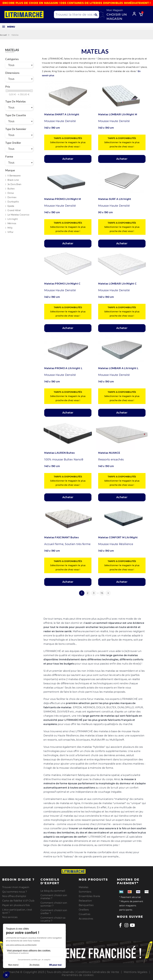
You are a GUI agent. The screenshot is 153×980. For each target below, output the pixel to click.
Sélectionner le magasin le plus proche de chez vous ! (68, 142)
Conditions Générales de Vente (98, 972)
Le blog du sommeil (53, 891)
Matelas (12, 50)
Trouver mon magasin (16, 887)
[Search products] (76, 15)
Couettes (84, 914)
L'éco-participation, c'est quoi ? (17, 911)
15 (102, 593)
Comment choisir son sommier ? (54, 904)
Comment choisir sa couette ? (53, 919)
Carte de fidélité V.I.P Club (18, 901)
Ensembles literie (89, 896)
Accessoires (86, 919)
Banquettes (86, 905)
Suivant (108, 593)
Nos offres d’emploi (14, 896)
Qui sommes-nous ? (15, 892)
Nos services (10, 917)
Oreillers (84, 910)
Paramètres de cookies (78, 975)
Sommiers (85, 892)
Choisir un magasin (117, 17)
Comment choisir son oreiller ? (54, 912)
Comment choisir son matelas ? (54, 897)
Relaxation (85, 901)
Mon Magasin (115, 10)
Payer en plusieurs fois (16, 905)
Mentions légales (135, 972)
